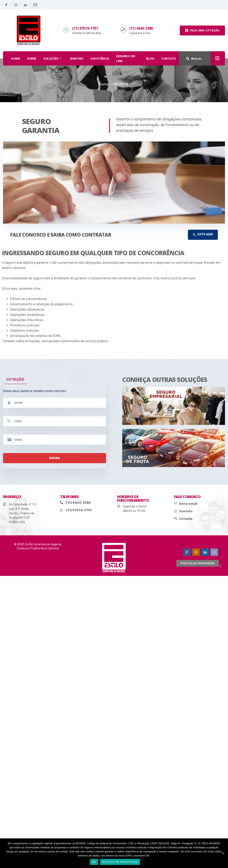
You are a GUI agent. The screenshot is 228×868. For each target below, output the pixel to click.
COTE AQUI (203, 234)
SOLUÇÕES (53, 58)
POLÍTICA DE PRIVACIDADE (120, 862)
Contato (169, 58)
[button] (202, 31)
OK (94, 862)
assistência (100, 58)
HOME (16, 58)
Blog (150, 58)
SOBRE (32, 58)
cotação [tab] (15, 379)
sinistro (77, 58)
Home (104, 84)
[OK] (223, 853)
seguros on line (126, 58)
